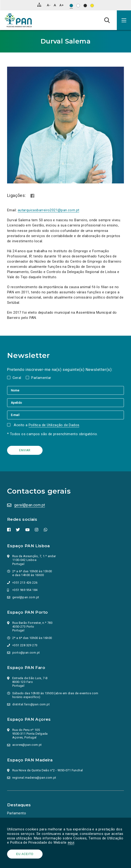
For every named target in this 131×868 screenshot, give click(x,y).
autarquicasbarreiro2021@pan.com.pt (49, 210)
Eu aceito (25, 854)
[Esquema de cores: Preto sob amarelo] (92, 6)
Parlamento (17, 813)
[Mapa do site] (39, 5)
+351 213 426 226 (25, 583)
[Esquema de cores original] (71, 6)
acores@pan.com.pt (27, 745)
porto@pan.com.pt (26, 653)
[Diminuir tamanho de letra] (49, 5)
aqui (71, 842)
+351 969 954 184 (25, 590)
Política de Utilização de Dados (54, 425)
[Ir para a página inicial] (18, 20)
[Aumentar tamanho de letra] (61, 5)
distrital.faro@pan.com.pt (31, 704)
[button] (124, 20)
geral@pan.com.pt (30, 505)
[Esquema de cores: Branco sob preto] (85, 6)
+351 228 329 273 (25, 645)
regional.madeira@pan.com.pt (34, 778)
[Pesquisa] (107, 20)
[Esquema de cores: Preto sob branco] (78, 6)
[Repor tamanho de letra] (55, 5)
